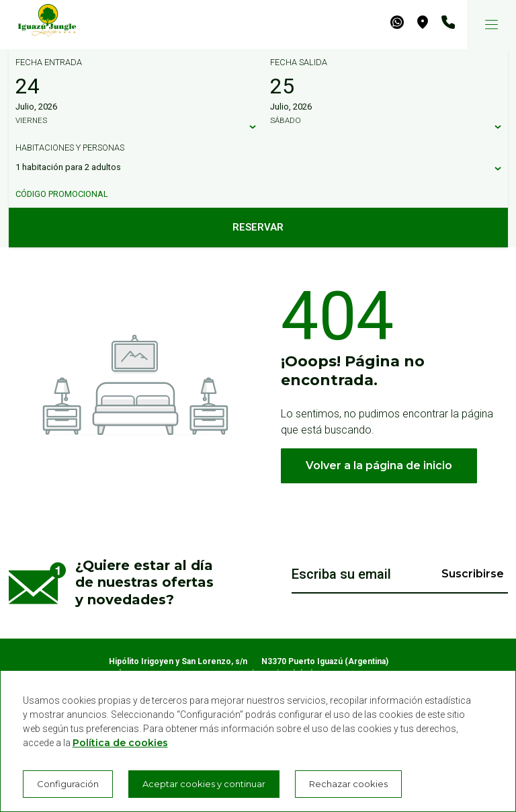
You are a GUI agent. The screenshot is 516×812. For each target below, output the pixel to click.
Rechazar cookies (348, 784)
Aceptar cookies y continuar (204, 784)
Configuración (68, 784)
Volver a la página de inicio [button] (379, 465)
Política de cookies (120, 743)
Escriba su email (341, 574)
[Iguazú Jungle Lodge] (40, 25)
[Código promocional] (252, 194)
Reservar (258, 227)
